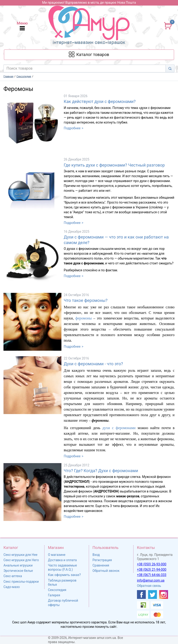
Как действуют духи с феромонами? (100, 101)
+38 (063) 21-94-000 (152, 570)
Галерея (54, 595)
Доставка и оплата (62, 560)
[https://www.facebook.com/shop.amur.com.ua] (141, 594)
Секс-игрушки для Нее (21, 555)
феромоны (84, 318)
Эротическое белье (18, 571)
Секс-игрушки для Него (21, 560)
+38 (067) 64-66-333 (152, 575)
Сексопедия (57, 590)
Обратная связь (149, 586)
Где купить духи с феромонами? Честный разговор (114, 165)
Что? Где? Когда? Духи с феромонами (101, 471)
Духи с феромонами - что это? (93, 364)
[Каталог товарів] (89, 55)
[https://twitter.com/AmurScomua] (153, 594)
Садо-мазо (12, 587)
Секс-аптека (13, 576)
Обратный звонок (106, 571)
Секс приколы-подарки (21, 582)
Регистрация (102, 560)
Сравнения (101, 565)
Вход (96, 555)
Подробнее (72, 128)
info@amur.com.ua (151, 580)
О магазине (57, 555)
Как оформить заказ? (64, 575)
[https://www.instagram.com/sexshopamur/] (164, 594)
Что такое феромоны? (86, 300)
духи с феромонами (119, 428)
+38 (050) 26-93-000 (152, 564)
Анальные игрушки (18, 565)
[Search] (170, 68)
